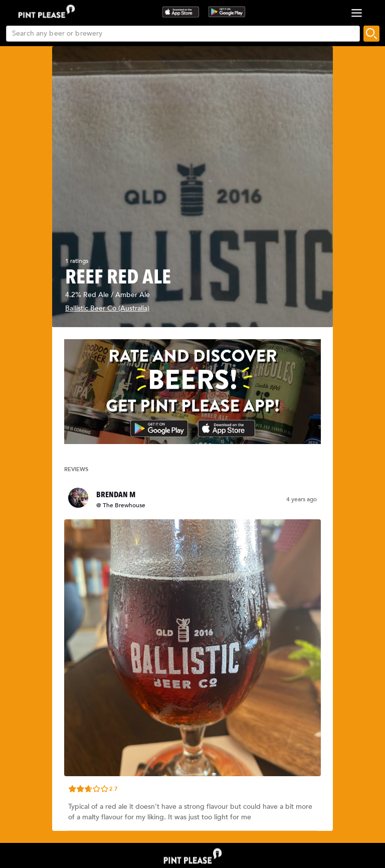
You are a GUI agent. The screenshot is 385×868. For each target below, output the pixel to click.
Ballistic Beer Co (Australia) (107, 308)
